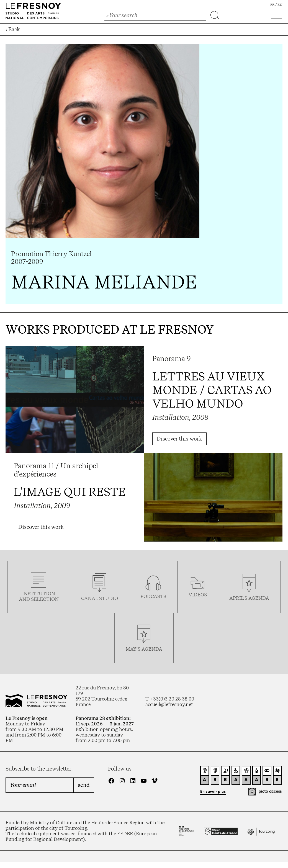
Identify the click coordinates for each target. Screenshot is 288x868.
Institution (39, 594)
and (25, 599)
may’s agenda (144, 649)
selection (45, 599)
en (280, 5)
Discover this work (179, 439)
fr (272, 5)
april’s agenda (249, 598)
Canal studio (100, 598)
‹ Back (13, 29)
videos (198, 595)
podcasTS (153, 596)
